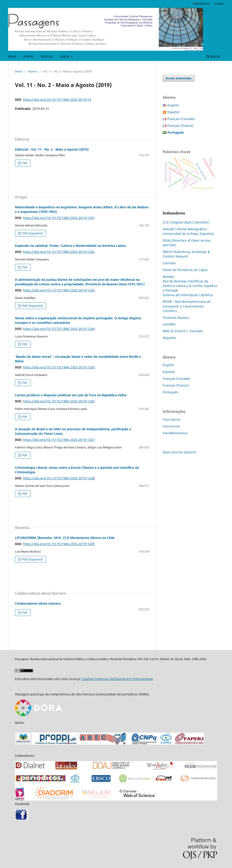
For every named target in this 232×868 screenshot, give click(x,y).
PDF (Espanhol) (32, 233)
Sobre (65, 56)
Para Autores (171, 426)
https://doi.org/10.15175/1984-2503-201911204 (59, 329)
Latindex (169, 263)
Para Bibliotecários (175, 433)
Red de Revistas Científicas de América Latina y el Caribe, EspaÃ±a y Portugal (190, 286)
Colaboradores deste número (38, 603)
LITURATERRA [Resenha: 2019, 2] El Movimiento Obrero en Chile (65, 538)
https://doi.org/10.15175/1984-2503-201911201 (59, 218)
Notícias (47, 56)
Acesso (219, 3)
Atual (12, 56)
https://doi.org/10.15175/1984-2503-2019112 (57, 100)
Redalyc (169, 277)
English (173, 105)
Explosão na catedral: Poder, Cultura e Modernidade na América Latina (70, 246)
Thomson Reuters (176, 318)
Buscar (214, 56)
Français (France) (180, 126)
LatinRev (169, 324)
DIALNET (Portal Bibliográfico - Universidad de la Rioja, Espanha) (188, 231)
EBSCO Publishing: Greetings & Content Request (186, 254)
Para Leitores (172, 419)
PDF (24, 163)
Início (19, 71)
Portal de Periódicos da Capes (185, 270)
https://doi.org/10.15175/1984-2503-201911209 (59, 544)
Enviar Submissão (179, 78)
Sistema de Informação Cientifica (188, 295)
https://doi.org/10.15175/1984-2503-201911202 (59, 252)
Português (170, 392)
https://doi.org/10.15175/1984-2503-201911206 (59, 401)
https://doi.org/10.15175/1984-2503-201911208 (59, 478)
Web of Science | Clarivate (183, 331)
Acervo (28, 56)
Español (173, 112)
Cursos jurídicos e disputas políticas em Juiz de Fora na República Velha (71, 395)
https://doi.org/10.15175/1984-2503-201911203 (59, 290)
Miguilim (169, 338)
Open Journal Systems (179, 452)
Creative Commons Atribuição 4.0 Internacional (117, 679)
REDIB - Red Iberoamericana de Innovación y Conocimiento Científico (187, 306)
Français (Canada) (181, 119)
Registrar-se (201, 3)
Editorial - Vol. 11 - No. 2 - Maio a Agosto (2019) (52, 149)
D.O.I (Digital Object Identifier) (186, 222)
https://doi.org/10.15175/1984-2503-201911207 (59, 440)
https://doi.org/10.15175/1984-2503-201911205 (59, 367)
